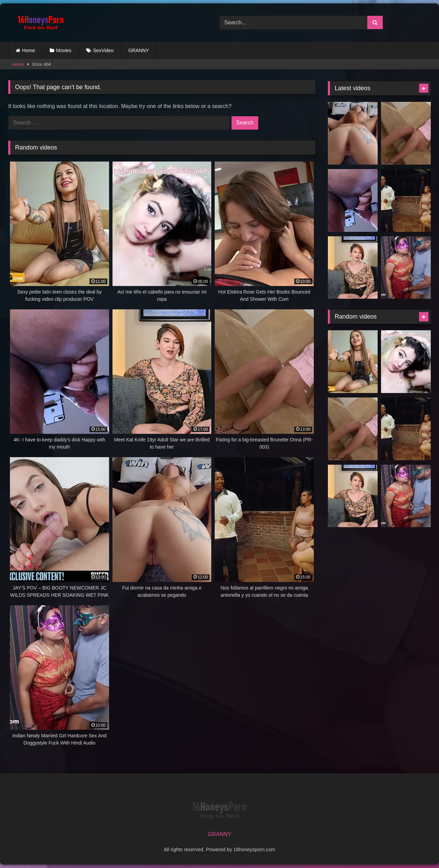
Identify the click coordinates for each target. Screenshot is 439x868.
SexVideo (104, 50)
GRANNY (139, 50)
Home (29, 50)
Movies (64, 50)
